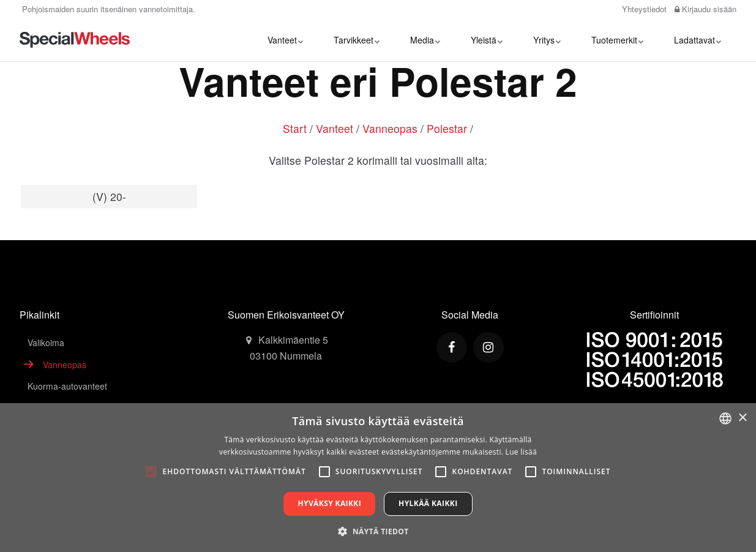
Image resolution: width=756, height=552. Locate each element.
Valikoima (46, 342)
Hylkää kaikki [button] (428, 503)
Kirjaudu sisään (705, 9)
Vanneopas (390, 128)
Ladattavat (698, 40)
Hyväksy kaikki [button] (329, 503)
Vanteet (285, 40)
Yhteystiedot (643, 9)
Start (295, 128)
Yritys (547, 40)
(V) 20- (109, 196)
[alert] (378, 478)
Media (425, 40)
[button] (378, 531)
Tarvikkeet (357, 40)
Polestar (447, 128)
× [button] (742, 418)
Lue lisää (521, 452)
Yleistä (487, 40)
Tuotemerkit (617, 40)
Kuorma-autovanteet (67, 386)
